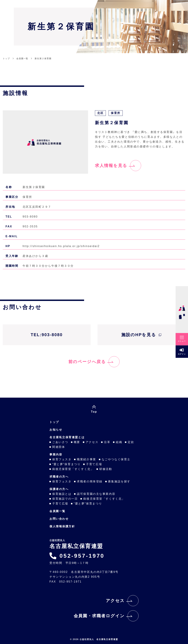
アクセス (92, 442)
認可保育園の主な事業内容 (96, 494)
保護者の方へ (59, 489)
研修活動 (106, 469)
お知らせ (56, 430)
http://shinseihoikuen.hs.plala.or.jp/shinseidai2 (61, 246)
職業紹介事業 (86, 459)
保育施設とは (62, 494)
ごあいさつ (60, 442)
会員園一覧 (57, 511)
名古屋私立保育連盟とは (67, 437)
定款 (131, 442)
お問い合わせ (59, 519)
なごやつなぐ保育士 (116, 459)
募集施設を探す (119, 481)
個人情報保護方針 (62, 526)
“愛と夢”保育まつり (66, 464)
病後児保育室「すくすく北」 (73, 469)
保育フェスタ (62, 459)
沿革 (107, 442)
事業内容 (56, 455)
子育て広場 (94, 464)
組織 (119, 442)
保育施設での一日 (65, 499)
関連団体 (59, 447)
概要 (77, 442)
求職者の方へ (59, 477)
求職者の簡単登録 (90, 481)
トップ (54, 422)
